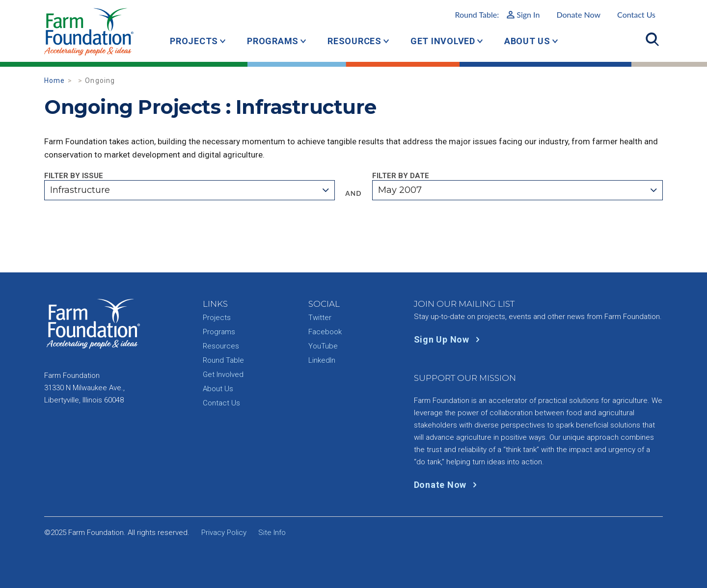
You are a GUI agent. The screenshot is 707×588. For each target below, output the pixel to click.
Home (55, 80)
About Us (527, 41)
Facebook (325, 332)
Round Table (223, 360)
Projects (194, 41)
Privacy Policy (224, 533)
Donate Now (578, 14)
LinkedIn (322, 360)
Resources (354, 41)
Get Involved (443, 41)
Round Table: (497, 14)
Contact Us (636, 14)
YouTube (323, 346)
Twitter (320, 318)
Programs (273, 41)
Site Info (272, 533)
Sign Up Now (449, 339)
